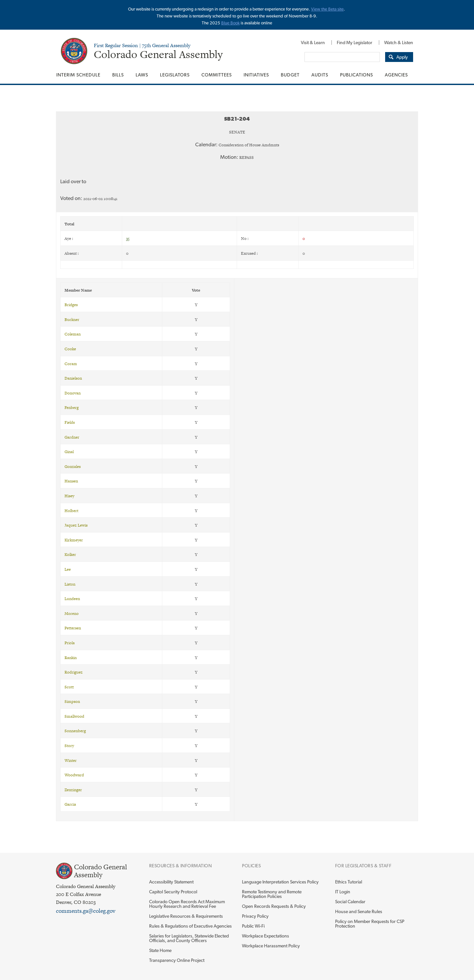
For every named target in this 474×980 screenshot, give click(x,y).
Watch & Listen (399, 43)
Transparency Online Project (177, 960)
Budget (290, 75)
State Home (160, 950)
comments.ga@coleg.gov (86, 911)
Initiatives (256, 75)
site (341, 9)
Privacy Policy (255, 916)
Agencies (396, 75)
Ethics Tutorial (349, 882)
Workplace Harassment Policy (271, 946)
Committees (217, 75)
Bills (118, 75)
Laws (142, 75)
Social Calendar (350, 902)
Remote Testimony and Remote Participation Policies (272, 894)
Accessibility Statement (171, 882)
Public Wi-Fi (253, 926)
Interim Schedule (78, 75)
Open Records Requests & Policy (274, 906)
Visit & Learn (313, 43)
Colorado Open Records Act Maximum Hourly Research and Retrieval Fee (187, 904)
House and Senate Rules (359, 911)
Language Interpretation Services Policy (280, 882)
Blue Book (230, 23)
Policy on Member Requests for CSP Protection (370, 924)
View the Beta (324, 9)
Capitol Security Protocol (173, 892)
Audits (320, 75)
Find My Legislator (355, 43)
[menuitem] (313, 43)
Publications (356, 75)
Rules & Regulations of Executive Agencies (190, 926)
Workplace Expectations (265, 936)
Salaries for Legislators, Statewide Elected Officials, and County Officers (189, 938)
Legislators (175, 75)
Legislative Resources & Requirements (186, 916)
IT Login (343, 892)
